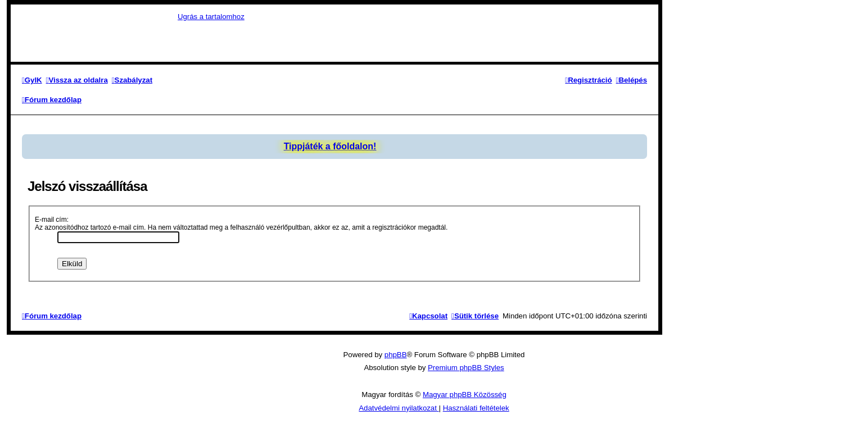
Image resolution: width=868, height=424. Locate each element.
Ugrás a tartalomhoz (211, 17)
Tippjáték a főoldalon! (330, 146)
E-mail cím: (52, 220)
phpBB (396, 355)
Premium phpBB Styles (466, 368)
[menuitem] (32, 80)
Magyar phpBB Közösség (465, 395)
